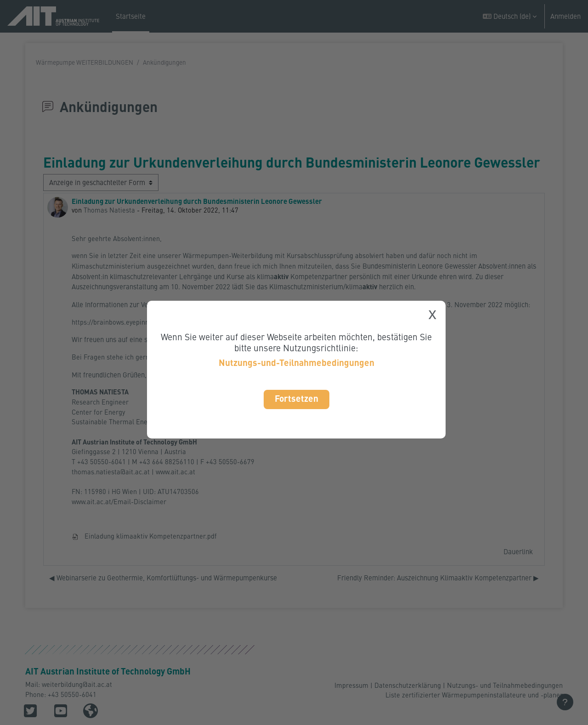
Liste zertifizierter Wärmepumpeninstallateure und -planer (474, 695)
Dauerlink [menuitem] (518, 558)
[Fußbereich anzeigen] (565, 702)
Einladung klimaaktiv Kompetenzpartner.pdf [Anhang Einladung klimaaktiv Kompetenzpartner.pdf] (145, 543)
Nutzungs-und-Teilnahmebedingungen (297, 362)
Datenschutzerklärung (408, 685)
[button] (510, 16)
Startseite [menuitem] (131, 16)
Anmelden (565, 16)
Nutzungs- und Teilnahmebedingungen (505, 685)
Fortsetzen (297, 398)
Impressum (351, 685)
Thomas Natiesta (110, 210)
